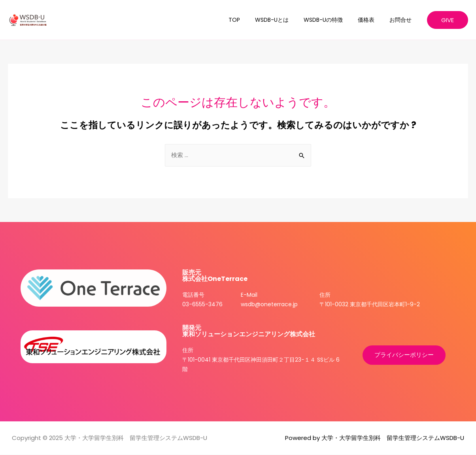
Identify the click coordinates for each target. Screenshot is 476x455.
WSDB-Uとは (286, 20)
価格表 (372, 20)
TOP (252, 20)
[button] (404, 355)
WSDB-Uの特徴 (333, 20)
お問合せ (402, 20)
